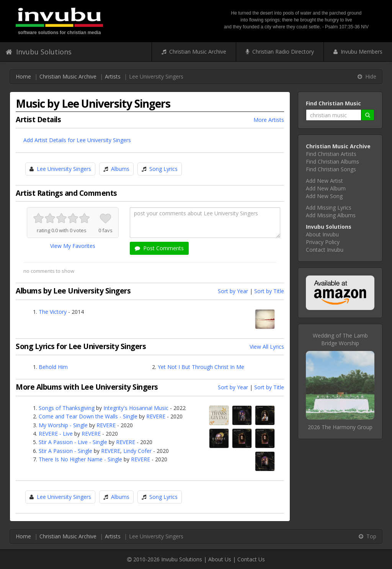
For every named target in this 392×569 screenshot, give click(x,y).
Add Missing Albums (331, 215)
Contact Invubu (325, 250)
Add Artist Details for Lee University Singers (77, 140)
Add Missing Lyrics (329, 207)
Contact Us (251, 559)
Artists (113, 76)
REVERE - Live (56, 434)
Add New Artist (324, 181)
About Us (220, 559)
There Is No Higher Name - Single (80, 459)
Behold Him (53, 367)
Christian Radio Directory (280, 52)
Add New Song (324, 196)
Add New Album (326, 188)
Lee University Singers (64, 169)
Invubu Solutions (39, 52)
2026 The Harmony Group (340, 427)
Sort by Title (269, 291)
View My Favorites (73, 246)
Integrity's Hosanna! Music (136, 408)
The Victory (53, 312)
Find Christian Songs (331, 169)
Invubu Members (358, 52)
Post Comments (159, 248)
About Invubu (322, 234)
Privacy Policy (323, 242)
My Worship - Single (63, 425)
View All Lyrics (267, 347)
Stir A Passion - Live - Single (73, 442)
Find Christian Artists (331, 154)
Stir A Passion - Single (65, 451)
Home (23, 76)
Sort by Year (233, 291)
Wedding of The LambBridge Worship (340, 339)
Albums (120, 169)
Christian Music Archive (194, 52)
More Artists (269, 120)
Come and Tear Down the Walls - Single (88, 416)
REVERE (156, 416)
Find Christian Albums (332, 162)
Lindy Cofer (137, 451)
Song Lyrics (163, 169)
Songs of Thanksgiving (67, 408)
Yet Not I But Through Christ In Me (201, 367)
